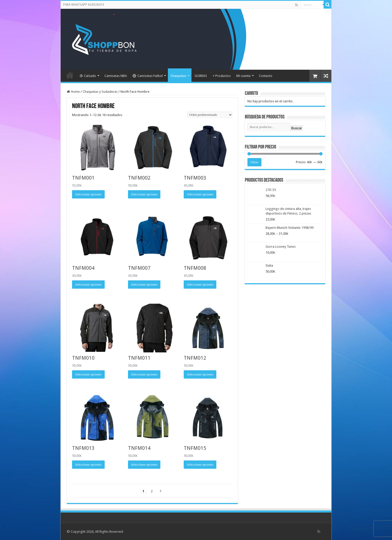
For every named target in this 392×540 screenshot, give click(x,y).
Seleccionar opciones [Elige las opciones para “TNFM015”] (200, 465)
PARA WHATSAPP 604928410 (84, 5)
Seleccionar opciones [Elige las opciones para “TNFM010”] (88, 374)
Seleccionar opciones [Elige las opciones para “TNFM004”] (88, 285)
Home (75, 92)
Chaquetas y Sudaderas (100, 92)
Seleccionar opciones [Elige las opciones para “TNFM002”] (144, 194)
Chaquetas (178, 76)
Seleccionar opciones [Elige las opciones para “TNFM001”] (88, 194)
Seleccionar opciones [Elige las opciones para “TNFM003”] (200, 194)
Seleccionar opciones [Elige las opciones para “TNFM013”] (88, 465)
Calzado (88, 76)
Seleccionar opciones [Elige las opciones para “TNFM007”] (144, 285)
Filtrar (254, 162)
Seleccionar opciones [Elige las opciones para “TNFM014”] (144, 465)
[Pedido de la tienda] (210, 115)
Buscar (297, 128)
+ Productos (222, 76)
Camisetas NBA (116, 76)
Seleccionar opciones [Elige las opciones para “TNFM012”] (200, 374)
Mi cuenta (243, 76)
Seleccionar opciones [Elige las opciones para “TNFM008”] (200, 285)
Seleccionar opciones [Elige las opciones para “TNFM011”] (144, 374)
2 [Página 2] (152, 491)
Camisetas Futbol (148, 76)
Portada (70, 75)
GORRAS (201, 76)
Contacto (266, 76)
